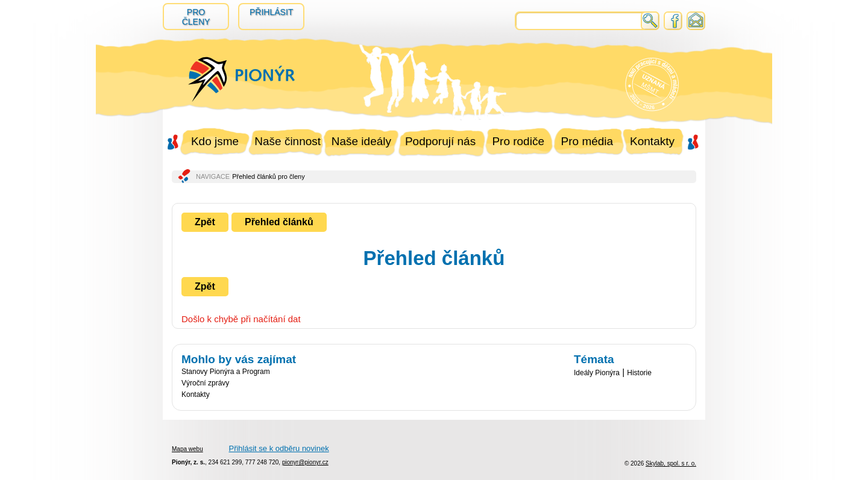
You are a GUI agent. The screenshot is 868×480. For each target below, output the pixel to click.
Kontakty (652, 141)
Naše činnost (288, 141)
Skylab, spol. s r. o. (671, 463)
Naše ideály (361, 141)
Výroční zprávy (205, 383)
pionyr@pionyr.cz (305, 462)
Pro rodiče (518, 141)
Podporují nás (440, 141)
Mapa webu (187, 449)
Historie (639, 373)
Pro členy (196, 17)
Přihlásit (271, 12)
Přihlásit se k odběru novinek (278, 448)
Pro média (587, 141)
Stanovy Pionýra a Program (226, 372)
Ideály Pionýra (597, 373)
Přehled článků (279, 222)
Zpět (205, 222)
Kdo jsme (215, 141)
